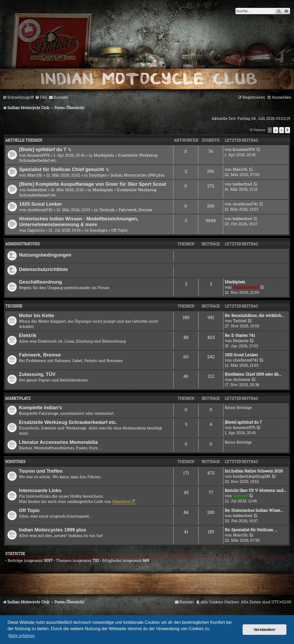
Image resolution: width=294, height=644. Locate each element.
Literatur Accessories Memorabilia (58, 442)
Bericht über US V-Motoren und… (255, 490)
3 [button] (282, 130)
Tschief (240, 321)
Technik (107, 210)
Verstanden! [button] (265, 630)
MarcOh (35, 175)
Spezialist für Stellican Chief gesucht (62, 169)
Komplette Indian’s (41, 408)
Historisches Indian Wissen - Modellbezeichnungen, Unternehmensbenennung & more (79, 222)
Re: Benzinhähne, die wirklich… (254, 315)
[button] (287, 130)
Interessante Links (40, 490)
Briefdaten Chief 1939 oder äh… (253, 374)
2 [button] (276, 130)
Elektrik (28, 335)
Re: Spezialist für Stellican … (251, 530)
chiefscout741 (40, 210)
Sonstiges (98, 175)
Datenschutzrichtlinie (43, 269)
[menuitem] (41, 97)
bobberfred (37, 190)
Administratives (22, 244)
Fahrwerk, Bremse (135, 210)
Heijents (241, 340)
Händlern (121, 501)
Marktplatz (104, 155)
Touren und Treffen (41, 471)
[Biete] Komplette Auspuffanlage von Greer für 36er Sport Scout (93, 184)
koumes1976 (38, 155)
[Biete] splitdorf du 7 (43, 149)
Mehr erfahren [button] (22, 636)
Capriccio (36, 230)
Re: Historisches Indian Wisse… (254, 510)
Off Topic (119, 230)
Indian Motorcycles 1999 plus (137, 175)
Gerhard (240, 496)
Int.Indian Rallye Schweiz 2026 (254, 471)
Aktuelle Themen (24, 140)
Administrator (246, 287)
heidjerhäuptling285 (252, 476)
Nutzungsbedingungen (45, 255)
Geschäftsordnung (40, 282)
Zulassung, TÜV (37, 374)
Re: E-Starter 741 (240, 335)
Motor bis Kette (36, 315)
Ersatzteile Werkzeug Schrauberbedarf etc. (68, 422)
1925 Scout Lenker (41, 204)
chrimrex (242, 379)
